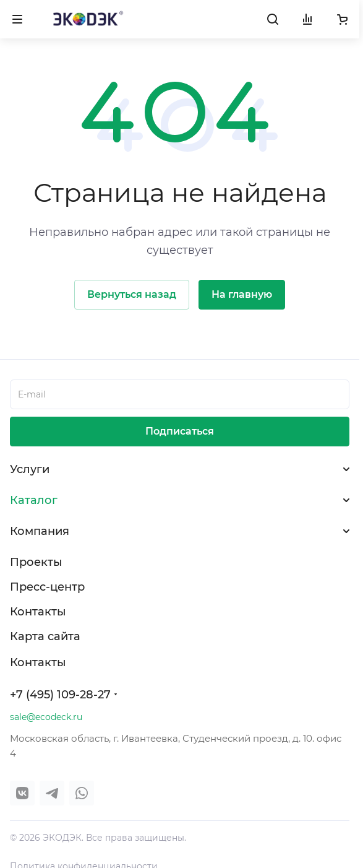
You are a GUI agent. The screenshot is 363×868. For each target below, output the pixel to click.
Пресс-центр (47, 587)
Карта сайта (45, 636)
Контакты (38, 612)
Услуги (30, 469)
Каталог (34, 500)
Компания (40, 531)
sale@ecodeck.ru (46, 717)
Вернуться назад (132, 294)
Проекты (36, 562)
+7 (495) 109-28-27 (60, 695)
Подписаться (180, 431)
